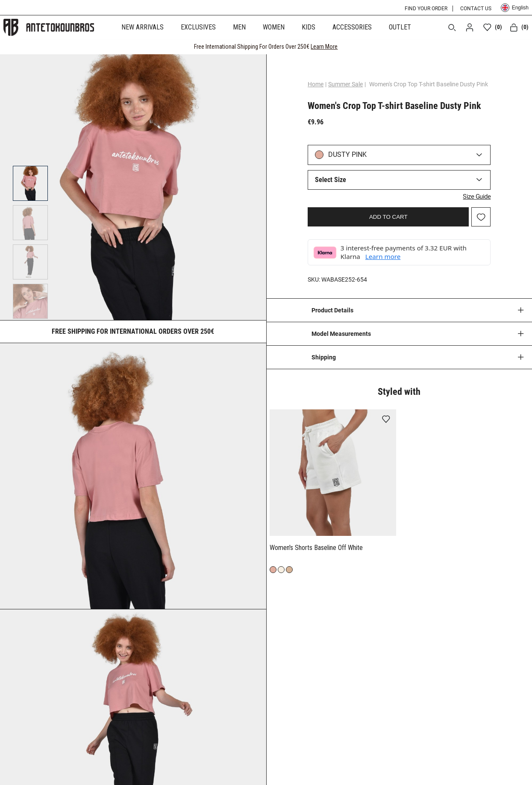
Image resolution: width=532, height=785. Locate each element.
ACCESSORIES (352, 27)
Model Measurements (341, 332)
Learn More (324, 47)
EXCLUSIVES (198, 27)
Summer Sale (349, 84)
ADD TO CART (388, 216)
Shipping (324, 356)
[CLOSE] (517, 47)
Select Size (334, 180)
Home (319, 84)
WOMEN (274, 27)
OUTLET (400, 27)
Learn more (387, 255)
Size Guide (473, 195)
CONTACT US (476, 9)
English (515, 8)
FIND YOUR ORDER (426, 9)
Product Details (332, 309)
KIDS (309, 27)
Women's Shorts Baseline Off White (316, 546)
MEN (239, 27)
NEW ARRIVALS (143, 27)
